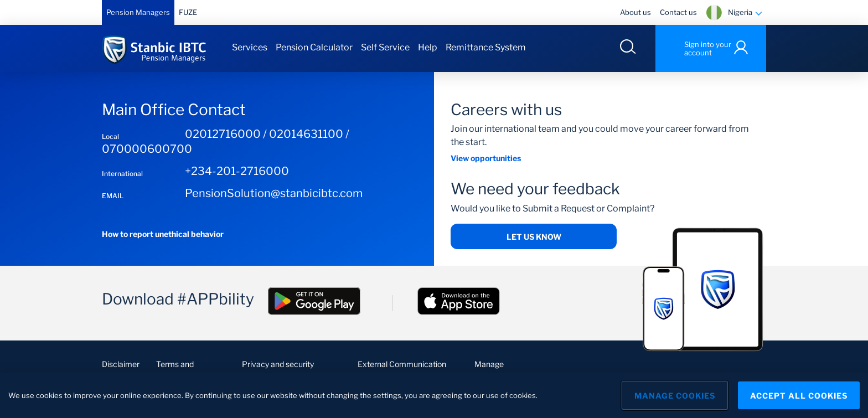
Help (428, 47)
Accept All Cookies (799, 399)
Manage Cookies (675, 399)
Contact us (678, 12)
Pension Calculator (314, 47)
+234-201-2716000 (237, 171)
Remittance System (486, 47)
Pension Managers (138, 12)
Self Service (385, 47)
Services (250, 47)
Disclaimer (121, 364)
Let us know (534, 237)
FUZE (188, 12)
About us (635, 12)
